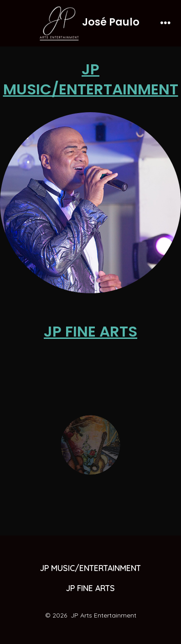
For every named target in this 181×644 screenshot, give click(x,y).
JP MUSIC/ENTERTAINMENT (91, 79)
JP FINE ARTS (90, 331)
